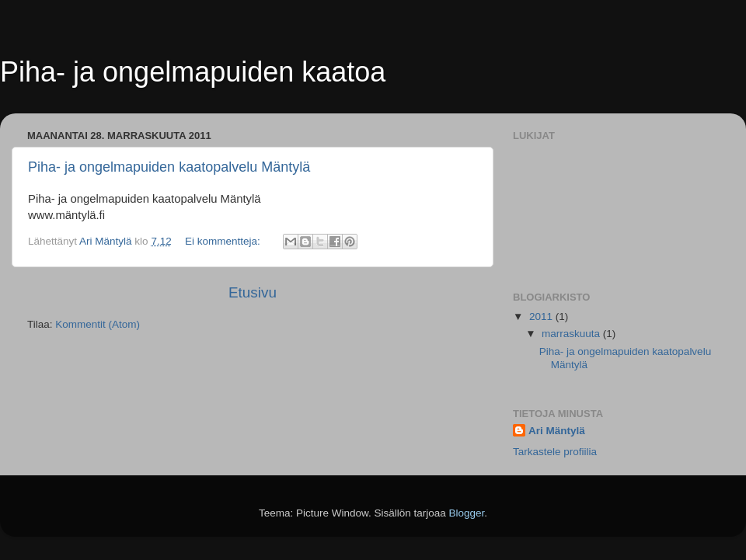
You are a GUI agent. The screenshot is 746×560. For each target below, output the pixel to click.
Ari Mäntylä (557, 431)
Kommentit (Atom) (98, 324)
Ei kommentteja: (224, 241)
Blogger (467, 513)
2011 (542, 317)
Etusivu (253, 292)
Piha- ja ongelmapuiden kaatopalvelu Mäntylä (169, 167)
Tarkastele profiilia (555, 452)
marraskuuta (572, 334)
